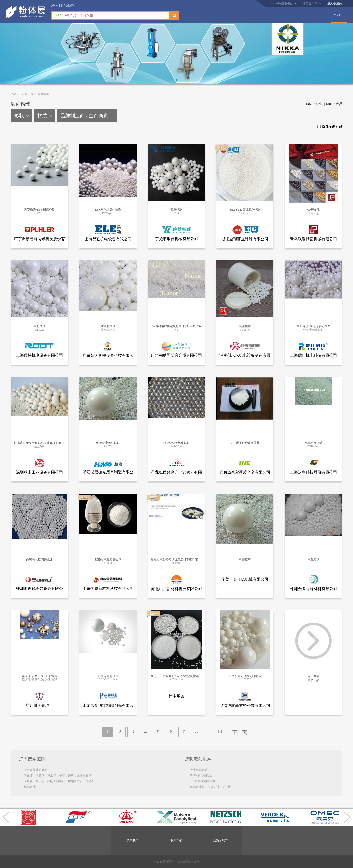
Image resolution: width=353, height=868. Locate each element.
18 (220, 732)
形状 (21, 116)
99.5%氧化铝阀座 (201, 775)
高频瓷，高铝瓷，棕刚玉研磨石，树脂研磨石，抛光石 (59, 781)
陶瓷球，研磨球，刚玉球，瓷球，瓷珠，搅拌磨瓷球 (58, 775)
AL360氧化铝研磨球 (203, 781)
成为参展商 (335, 3)
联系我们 (176, 841)
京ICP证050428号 (188, 862)
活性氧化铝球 (199, 770)
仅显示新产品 (330, 127)
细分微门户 (310, 3)
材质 (44, 116)
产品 (337, 16)
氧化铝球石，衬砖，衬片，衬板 (210, 787)
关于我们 (133, 841)
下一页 (240, 732)
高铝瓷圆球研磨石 (36, 770)
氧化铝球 (30, 787)
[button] (176, 80)
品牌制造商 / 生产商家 (87, 116)
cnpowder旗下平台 (281, 3)
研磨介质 (27, 94)
